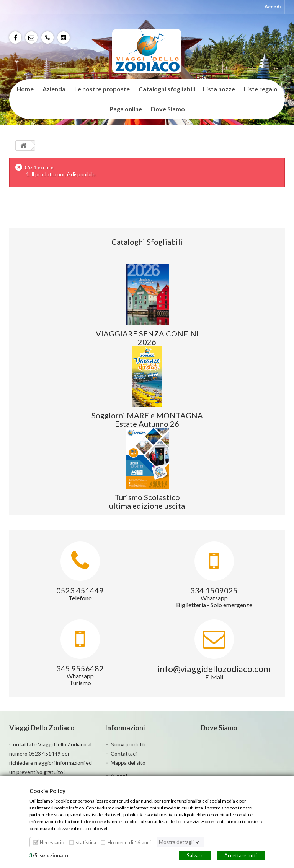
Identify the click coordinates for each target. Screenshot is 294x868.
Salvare (195, 855)
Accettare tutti (241, 855)
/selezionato (49, 855)
